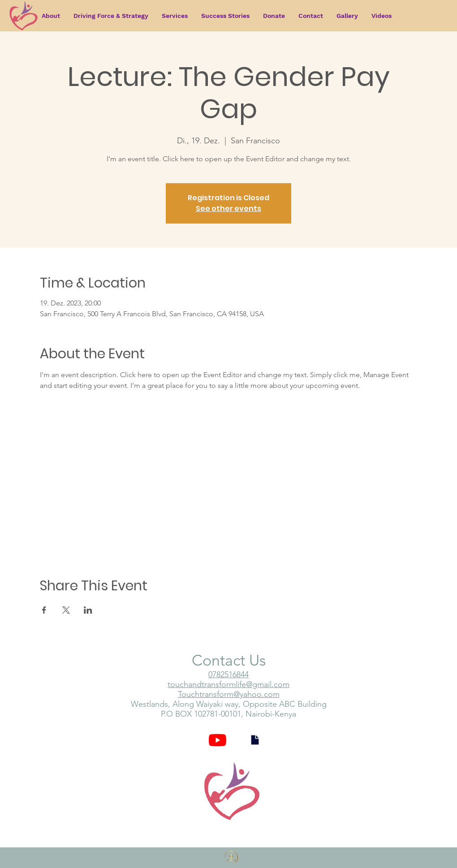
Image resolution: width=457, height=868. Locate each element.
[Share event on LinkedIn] (88, 610)
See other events (228, 208)
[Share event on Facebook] (44, 610)
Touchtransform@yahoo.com (229, 694)
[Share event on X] (66, 610)
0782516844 (228, 675)
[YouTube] (218, 740)
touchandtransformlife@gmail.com (228, 684)
